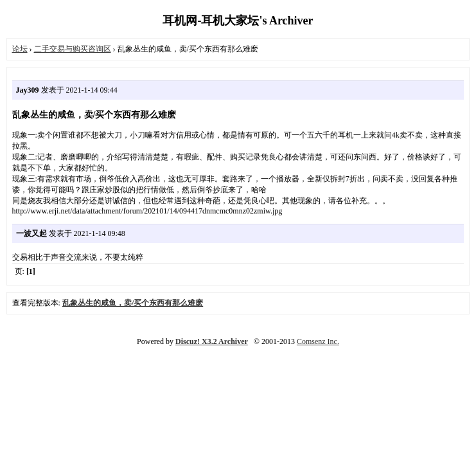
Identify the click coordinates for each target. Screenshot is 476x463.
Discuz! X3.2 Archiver (212, 341)
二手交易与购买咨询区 (73, 49)
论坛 (20, 49)
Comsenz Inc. (318, 341)
